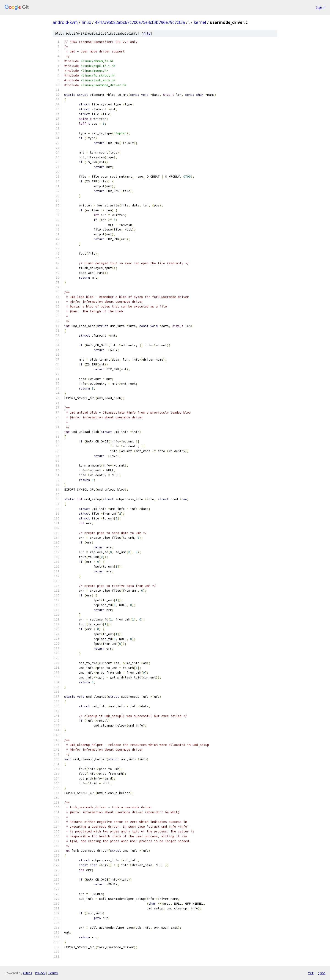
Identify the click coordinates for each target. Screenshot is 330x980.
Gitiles (28, 973)
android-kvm (65, 22)
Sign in (321, 7)
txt (311, 973)
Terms (53, 973)
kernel (200, 22)
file (147, 34)
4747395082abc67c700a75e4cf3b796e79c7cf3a (140, 22)
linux (86, 22)
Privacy (40, 973)
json (322, 973)
